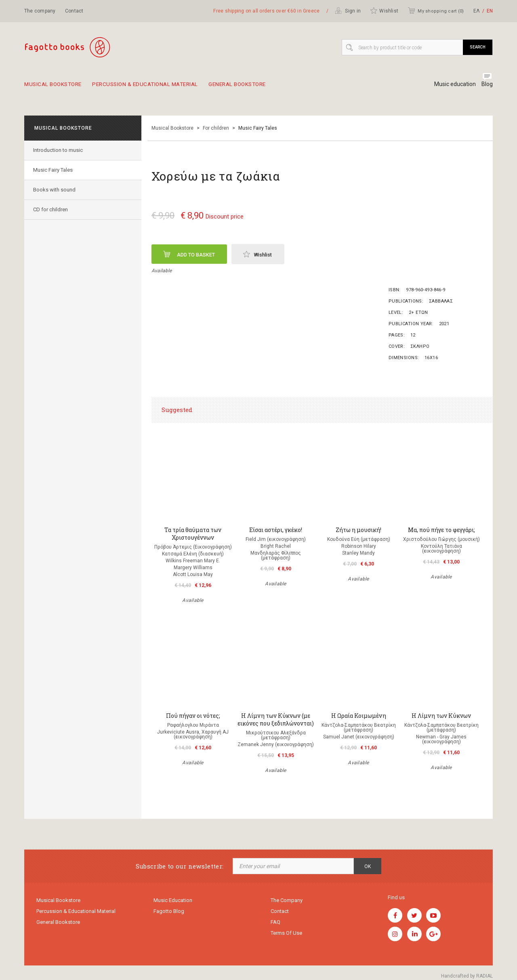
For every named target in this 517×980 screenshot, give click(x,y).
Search (478, 47)
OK (368, 866)
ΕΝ (490, 11)
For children (216, 128)
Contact (74, 11)
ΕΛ (477, 11)
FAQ (275, 924)
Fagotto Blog (169, 912)
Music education (452, 84)
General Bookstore (265, 87)
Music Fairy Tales (54, 170)
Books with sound (56, 190)
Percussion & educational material (161, 87)
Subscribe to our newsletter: (180, 866)
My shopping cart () (436, 11)
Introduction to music (59, 150)
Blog (487, 84)
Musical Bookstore (56, 87)
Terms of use (286, 936)
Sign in (348, 11)
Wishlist (384, 11)
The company (40, 11)
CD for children (52, 209)
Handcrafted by (467, 976)
